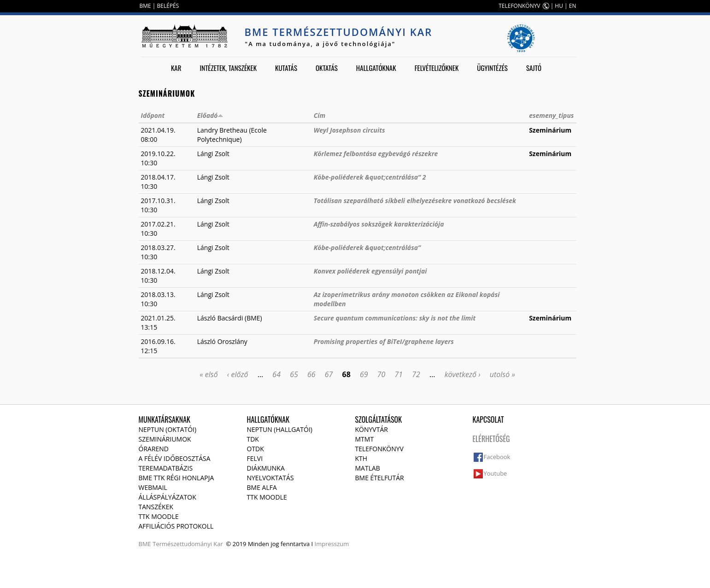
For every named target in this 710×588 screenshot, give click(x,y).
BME (145, 6)
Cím (320, 115)
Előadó (211, 115)
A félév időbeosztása (175, 458)
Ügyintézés (492, 68)
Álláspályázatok (167, 497)
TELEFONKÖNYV (519, 6)
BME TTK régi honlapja (176, 478)
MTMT (365, 439)
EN (573, 6)
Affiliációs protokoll (176, 526)
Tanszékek (156, 507)
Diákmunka (266, 468)
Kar (176, 68)
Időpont (153, 115)
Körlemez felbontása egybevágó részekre (376, 154)
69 (364, 374)
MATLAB (368, 468)
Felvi (255, 458)
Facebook (497, 457)
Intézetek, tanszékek (229, 68)
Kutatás (286, 68)
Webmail (153, 487)
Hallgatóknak (376, 68)
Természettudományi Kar (188, 544)
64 (276, 374)
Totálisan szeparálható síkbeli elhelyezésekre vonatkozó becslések (415, 201)
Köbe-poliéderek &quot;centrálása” (367, 247)
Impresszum (332, 544)
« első (209, 374)
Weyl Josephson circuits (349, 130)
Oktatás (327, 68)
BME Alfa (262, 487)
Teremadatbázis (166, 468)
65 (294, 374)
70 (381, 374)
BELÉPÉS (168, 6)
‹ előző (238, 374)
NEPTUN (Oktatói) (168, 429)
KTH (361, 458)
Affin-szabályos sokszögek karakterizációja (379, 224)
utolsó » (502, 374)
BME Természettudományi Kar (339, 32)
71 (399, 374)
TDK (253, 439)
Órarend (154, 449)
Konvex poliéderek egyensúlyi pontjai (370, 271)
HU (559, 6)
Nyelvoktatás (270, 478)
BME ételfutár (380, 478)
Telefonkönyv (379, 449)
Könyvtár (372, 429)
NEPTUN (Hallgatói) (280, 429)
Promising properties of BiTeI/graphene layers (384, 341)
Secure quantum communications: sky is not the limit (395, 318)
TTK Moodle (159, 516)
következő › (463, 374)
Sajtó (534, 68)
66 (311, 374)
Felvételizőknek (437, 68)
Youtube (496, 473)
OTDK (255, 449)
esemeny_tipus (551, 115)
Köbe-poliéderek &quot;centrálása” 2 (370, 177)
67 (329, 374)
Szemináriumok (165, 439)
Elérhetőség (491, 439)
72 (416, 374)
